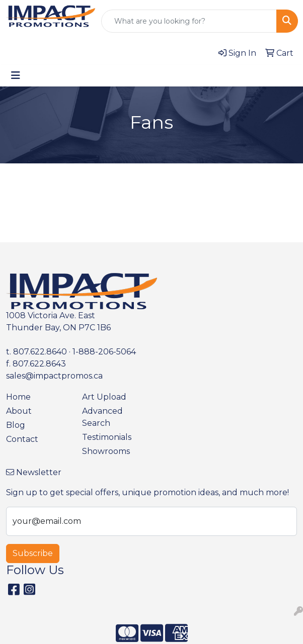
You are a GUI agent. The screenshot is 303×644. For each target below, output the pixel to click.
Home (18, 397)
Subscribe (33, 553)
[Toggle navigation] (16, 75)
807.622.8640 (40, 352)
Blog (16, 425)
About (19, 411)
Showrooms (106, 451)
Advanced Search (102, 417)
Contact (22, 439)
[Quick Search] (189, 21)
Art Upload (104, 397)
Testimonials (107, 437)
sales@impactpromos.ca (54, 376)
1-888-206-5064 (104, 352)
